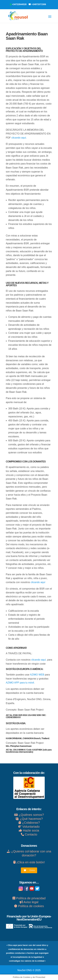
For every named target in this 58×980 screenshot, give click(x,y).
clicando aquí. (19, 138)
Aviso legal (29, 902)
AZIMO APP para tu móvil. (20, 683)
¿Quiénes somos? (29, 815)
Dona (32, 870)
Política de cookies (29, 906)
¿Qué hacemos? (31, 819)
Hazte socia (29, 830)
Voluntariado (29, 827)
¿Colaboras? (31, 823)
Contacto (29, 834)
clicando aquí (38, 582)
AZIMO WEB (37, 675)
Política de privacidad (29, 898)
